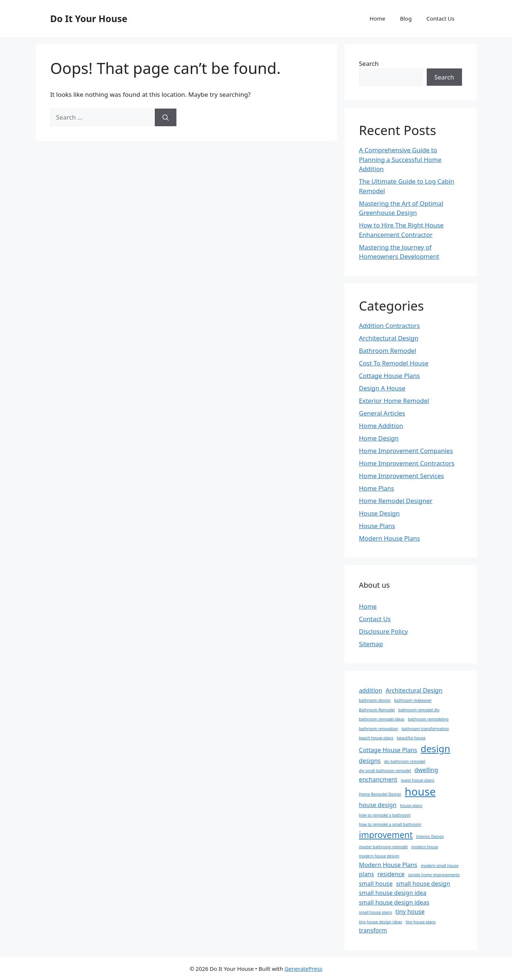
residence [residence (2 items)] (391, 874)
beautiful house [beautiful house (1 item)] (411, 738)
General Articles (382, 413)
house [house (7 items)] (420, 792)
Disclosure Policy (384, 631)
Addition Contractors (390, 326)
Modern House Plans (390, 538)
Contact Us (440, 18)
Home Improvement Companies (406, 451)
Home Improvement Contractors (407, 463)
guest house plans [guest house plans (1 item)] (417, 780)
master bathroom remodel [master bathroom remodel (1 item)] (384, 847)
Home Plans (377, 488)
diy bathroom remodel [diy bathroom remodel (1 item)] (405, 761)
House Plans (377, 526)
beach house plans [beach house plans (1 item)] (376, 738)
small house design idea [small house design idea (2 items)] (393, 893)
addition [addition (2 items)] (371, 690)
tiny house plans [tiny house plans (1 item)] (421, 922)
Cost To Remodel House (394, 363)
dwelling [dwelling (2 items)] (426, 770)
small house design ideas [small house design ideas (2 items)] (394, 902)
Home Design (379, 438)
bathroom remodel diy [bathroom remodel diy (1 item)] (419, 710)
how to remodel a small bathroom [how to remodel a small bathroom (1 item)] (390, 824)
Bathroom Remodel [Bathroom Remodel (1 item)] (377, 710)
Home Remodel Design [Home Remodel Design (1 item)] (380, 794)
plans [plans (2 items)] (367, 874)
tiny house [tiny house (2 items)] (410, 912)
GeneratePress (303, 969)
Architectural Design (389, 338)
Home (378, 18)
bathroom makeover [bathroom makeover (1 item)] (413, 700)
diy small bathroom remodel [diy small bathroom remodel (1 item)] (385, 771)
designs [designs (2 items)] (370, 761)
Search (369, 63)
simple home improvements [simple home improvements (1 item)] (434, 875)
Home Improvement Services (402, 476)
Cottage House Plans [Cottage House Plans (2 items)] (388, 750)
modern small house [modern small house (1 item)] (440, 866)
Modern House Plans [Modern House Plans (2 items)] (388, 865)
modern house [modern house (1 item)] (425, 847)
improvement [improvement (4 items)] (386, 835)
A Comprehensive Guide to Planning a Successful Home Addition (400, 159)
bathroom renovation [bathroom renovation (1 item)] (379, 729)
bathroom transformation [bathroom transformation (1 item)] (425, 729)
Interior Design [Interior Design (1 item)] (430, 836)
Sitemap (371, 644)
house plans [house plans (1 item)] (411, 806)
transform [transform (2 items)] (373, 930)
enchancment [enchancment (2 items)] (378, 779)
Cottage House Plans (390, 376)
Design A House (382, 388)
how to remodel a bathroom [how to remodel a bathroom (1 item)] (385, 815)
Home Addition (381, 426)
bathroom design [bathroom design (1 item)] (375, 700)
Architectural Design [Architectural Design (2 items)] (414, 690)
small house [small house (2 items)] (376, 884)
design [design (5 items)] (435, 749)
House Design (379, 513)
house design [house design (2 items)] (378, 805)
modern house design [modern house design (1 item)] (379, 856)
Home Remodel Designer (396, 501)
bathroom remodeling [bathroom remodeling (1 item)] (428, 719)
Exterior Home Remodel (394, 401)
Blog (406, 18)
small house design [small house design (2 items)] (423, 884)
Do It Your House (89, 18)
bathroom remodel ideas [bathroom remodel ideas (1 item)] (382, 719)
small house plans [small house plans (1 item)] (376, 912)
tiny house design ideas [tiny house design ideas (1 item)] (381, 922)
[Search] (166, 117)
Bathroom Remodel (388, 351)
